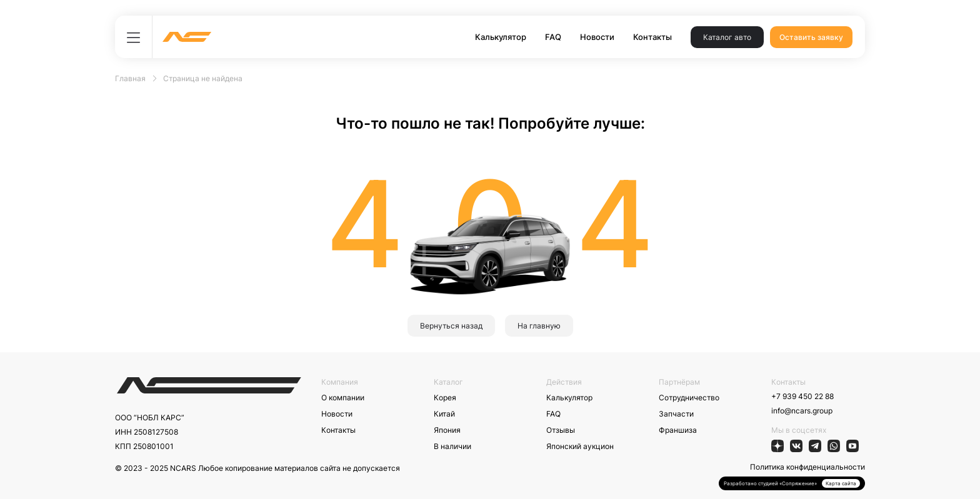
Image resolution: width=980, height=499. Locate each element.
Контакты (652, 37)
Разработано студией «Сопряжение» (770, 483)
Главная (130, 78)
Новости (597, 37)
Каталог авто (727, 37)
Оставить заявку (811, 37)
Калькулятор (501, 37)
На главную (539, 326)
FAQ (553, 37)
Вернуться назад (451, 326)
